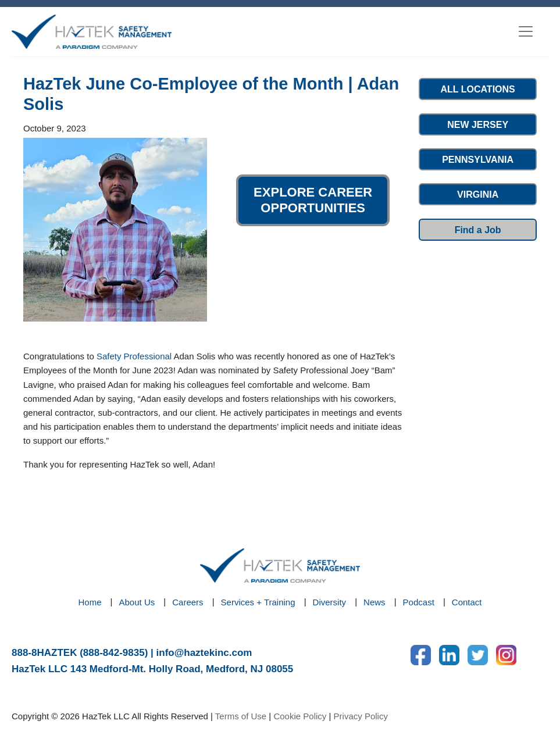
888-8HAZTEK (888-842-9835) (80, 653)
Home (90, 602)
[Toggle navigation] (526, 31)
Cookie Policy (300, 716)
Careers (188, 602)
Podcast (419, 602)
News (374, 602)
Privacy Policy (361, 716)
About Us (137, 602)
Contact (467, 602)
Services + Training (258, 602)
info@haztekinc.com (204, 653)
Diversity (330, 602)
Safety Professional (134, 356)
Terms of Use (241, 716)
